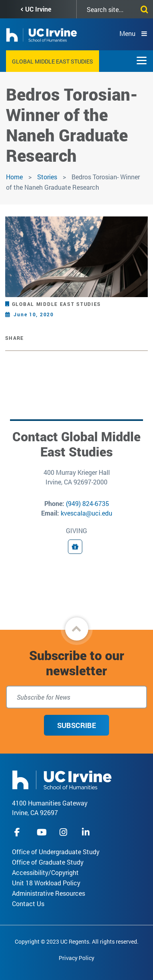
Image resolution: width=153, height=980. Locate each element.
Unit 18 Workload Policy (46, 883)
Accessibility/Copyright (45, 872)
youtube (42, 832)
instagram (64, 832)
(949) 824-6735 (87, 503)
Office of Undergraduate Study (56, 852)
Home (14, 177)
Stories (47, 177)
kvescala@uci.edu (86, 513)
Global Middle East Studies (53, 61)
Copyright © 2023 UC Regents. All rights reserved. (77, 941)
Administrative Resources (49, 893)
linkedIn (87, 832)
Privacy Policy (76, 958)
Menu (127, 33)
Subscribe (76, 725)
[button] (77, 629)
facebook (19, 832)
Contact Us (28, 904)
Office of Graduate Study (48, 862)
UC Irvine (38, 9)
